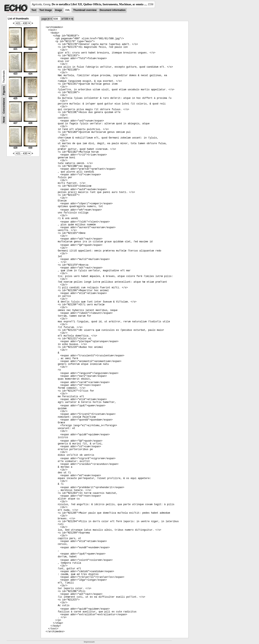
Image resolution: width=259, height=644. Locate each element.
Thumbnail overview (85, 10)
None (4, 120)
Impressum (89, 642)
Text (34, 10)
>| (72, 19)
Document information (113, 10)
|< (49, 19)
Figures (4, 90)
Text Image (46, 10)
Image (59, 10)
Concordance (4, 106)
